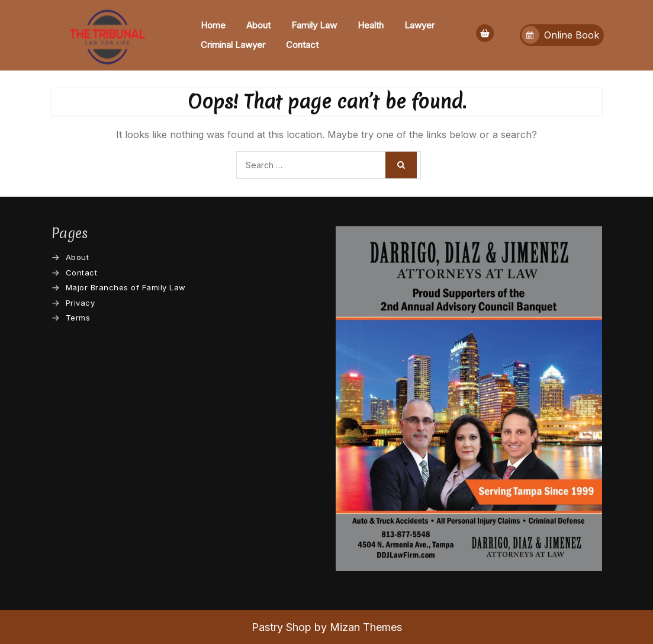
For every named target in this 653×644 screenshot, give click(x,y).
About (258, 25)
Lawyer (419, 25)
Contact (302, 45)
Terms (78, 318)
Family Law (314, 25)
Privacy (81, 303)
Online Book (560, 35)
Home (213, 25)
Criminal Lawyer (233, 45)
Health (371, 25)
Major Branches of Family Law (126, 287)
